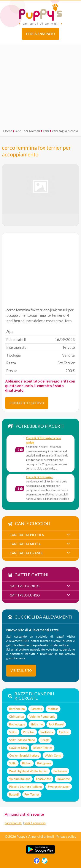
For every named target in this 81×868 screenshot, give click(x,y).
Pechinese (60, 771)
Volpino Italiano (20, 779)
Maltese (53, 709)
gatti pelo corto (25, 586)
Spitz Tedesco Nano (22, 740)
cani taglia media (25, 544)
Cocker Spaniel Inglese (24, 755)
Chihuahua (16, 716)
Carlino (64, 732)
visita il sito (21, 670)
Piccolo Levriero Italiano (25, 787)
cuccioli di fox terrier (39, 477)
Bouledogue (17, 724)
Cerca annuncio (40, 34)
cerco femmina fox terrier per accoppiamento (36, 151)
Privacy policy (66, 836)
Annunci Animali (28, 131)
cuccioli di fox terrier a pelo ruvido (43, 440)
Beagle (45, 740)
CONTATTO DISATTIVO (27, 403)
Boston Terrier (43, 748)
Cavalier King (18, 748)
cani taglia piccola (65, 131)
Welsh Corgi (53, 755)
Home (8, 131)
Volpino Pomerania (42, 716)
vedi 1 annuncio (35, 823)
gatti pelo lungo (25, 595)
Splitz (13, 763)
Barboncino (17, 709)
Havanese (63, 779)
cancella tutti (13, 823)
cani (46, 131)
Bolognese (44, 763)
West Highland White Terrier (28, 771)
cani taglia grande (27, 553)
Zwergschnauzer (59, 787)
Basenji (14, 794)
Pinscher (29, 732)
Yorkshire (47, 732)
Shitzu (13, 732)
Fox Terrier (32, 794)
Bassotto (36, 709)
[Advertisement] (40, 85)
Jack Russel (56, 724)
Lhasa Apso (44, 779)
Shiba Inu (37, 724)
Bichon (27, 763)
